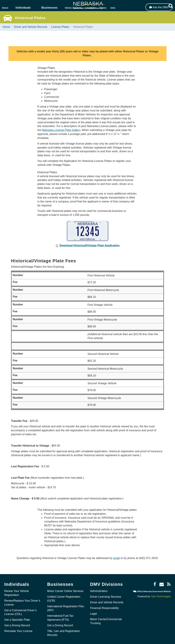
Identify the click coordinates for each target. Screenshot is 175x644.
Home (6, 27)
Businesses (50, 8)
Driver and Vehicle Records (31, 27)
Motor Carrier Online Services (65, 591)
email (116, 558)
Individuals (23, 8)
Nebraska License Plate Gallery (61, 130)
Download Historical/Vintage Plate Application (89, 245)
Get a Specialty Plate (17, 620)
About (5, 8)
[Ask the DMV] (159, 7)
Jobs (113, 8)
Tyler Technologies (161, 596)
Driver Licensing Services (106, 597)
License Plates (60, 27)
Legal (93, 614)
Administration (99, 591)
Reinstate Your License (18, 631)
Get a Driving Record (17, 625)
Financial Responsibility (104, 608)
